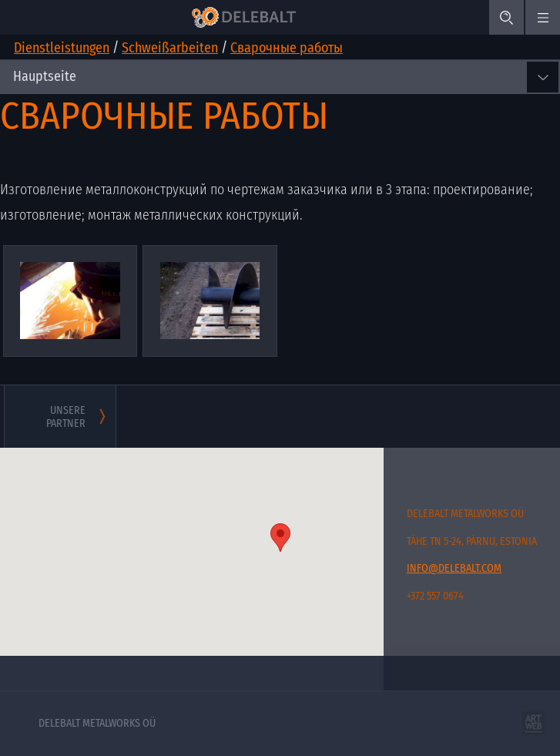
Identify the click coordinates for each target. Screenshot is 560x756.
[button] (280, 538)
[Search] (506, 17)
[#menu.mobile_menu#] (543, 17)
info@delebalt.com (454, 568)
